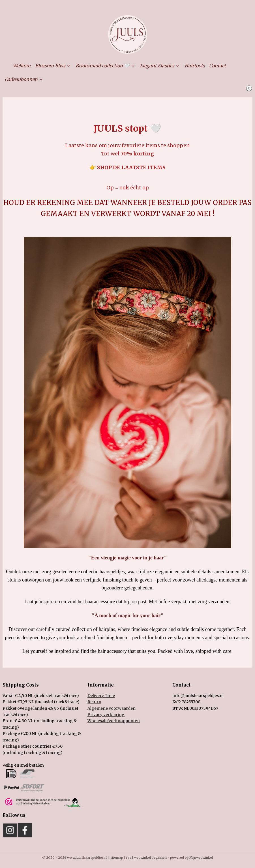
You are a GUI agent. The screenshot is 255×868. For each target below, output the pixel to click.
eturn (96, 702)
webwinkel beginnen (150, 858)
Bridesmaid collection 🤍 (105, 66)
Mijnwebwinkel (201, 858)
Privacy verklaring (106, 715)
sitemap (117, 858)
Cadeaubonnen (24, 79)
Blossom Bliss (53, 66)
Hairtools (195, 66)
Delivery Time (101, 696)
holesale (114, 721)
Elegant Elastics (160, 66)
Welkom (22, 66)
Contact (217, 66)
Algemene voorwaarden (112, 708)
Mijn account (127, 7)
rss (129, 858)
